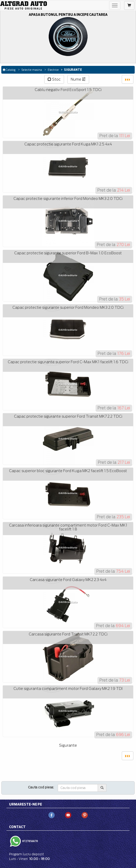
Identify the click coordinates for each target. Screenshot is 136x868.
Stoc (54, 79)
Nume (78, 79)
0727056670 (30, 841)
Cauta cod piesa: (41, 787)
